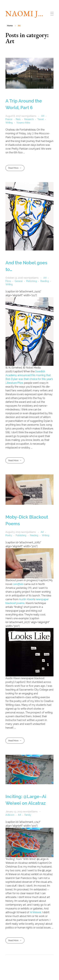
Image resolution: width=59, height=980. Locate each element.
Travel (40, 119)
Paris (18, 119)
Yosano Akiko (23, 123)
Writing (9, 123)
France (9, 119)
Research (29, 119)
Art (43, 116)
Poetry (9, 535)
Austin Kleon (26, 599)
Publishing (32, 281)
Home (10, 26)
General (19, 281)
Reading (45, 281)
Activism (10, 815)
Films (8, 281)
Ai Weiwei (35, 912)
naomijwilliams (29, 116)
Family (28, 815)
